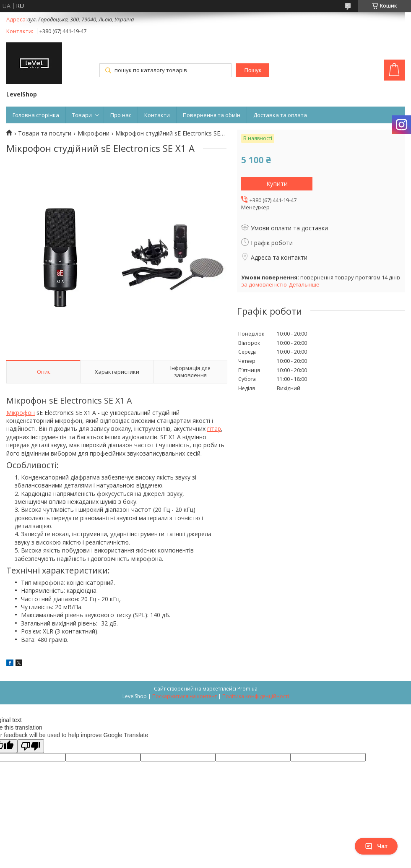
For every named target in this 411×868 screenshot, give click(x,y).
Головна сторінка (36, 115)
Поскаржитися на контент (185, 696)
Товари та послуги (45, 133)
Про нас (121, 115)
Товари (82, 115)
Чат (376, 846)
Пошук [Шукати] (252, 70)
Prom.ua (247, 689)
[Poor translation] (31, 746)
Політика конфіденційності (256, 696)
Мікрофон (21, 413)
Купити (277, 183)
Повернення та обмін (212, 115)
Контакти (157, 115)
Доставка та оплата (280, 115)
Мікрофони (94, 133)
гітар (214, 429)
